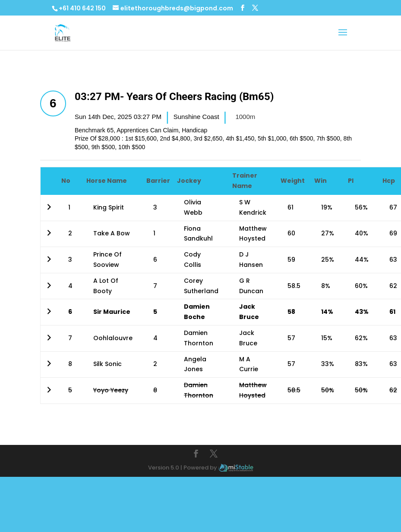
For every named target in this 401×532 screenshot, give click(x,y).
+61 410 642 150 (82, 8)
